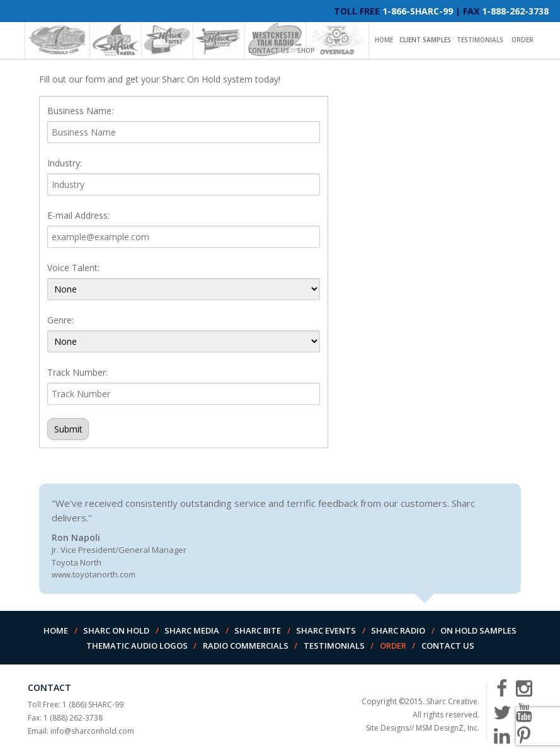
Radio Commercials (246, 646)
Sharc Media (192, 630)
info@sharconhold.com (92, 731)
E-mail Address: (78, 215)
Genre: (60, 320)
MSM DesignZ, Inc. (448, 728)
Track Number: (77, 372)
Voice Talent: (73, 268)
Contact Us (269, 50)
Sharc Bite (258, 630)
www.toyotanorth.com (94, 574)
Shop (306, 50)
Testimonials (480, 40)
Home (384, 40)
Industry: (65, 163)
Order (523, 40)
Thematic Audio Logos (137, 646)
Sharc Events (326, 630)
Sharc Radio (398, 630)
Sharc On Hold (116, 630)
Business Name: (80, 111)
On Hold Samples (478, 630)
